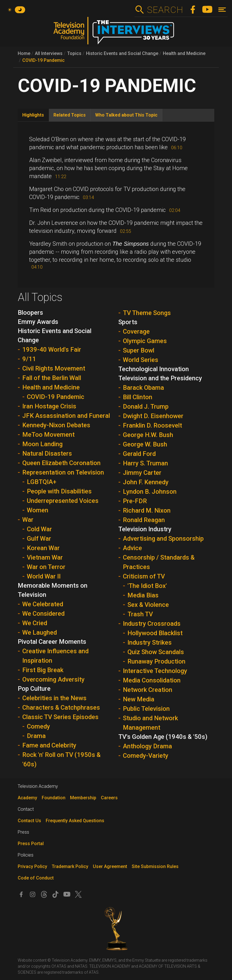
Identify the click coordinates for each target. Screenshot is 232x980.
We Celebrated (43, 604)
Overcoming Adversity (53, 679)
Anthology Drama (147, 746)
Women (38, 510)
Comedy (38, 726)
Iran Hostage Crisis (49, 406)
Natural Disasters (47, 453)
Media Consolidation (152, 680)
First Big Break (43, 670)
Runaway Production (156, 661)
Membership (83, 798)
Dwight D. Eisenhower (153, 416)
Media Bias (143, 595)
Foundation (54, 798)
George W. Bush (145, 444)
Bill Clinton (138, 397)
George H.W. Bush (148, 435)
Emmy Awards (38, 322)
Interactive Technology (155, 671)
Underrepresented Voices (63, 501)
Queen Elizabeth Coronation (61, 463)
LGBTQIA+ (42, 482)
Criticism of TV (144, 576)
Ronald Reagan (144, 520)
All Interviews (49, 53)
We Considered (43, 614)
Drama (36, 736)
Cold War (39, 529)
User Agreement (110, 866)
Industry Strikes (150, 642)
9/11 (29, 359)
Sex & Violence (148, 605)
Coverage (136, 331)
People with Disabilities (59, 491)
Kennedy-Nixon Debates (56, 425)
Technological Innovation (154, 369)
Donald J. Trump (146, 407)
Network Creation (148, 690)
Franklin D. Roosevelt (152, 425)
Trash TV (140, 614)
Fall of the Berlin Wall (52, 378)
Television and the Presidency (160, 378)
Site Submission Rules (155, 866)
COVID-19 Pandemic (43, 60)
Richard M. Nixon (147, 510)
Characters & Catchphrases (61, 708)
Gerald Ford (139, 454)
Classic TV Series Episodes (60, 717)
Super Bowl (139, 350)
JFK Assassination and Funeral (66, 416)
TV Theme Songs (147, 313)
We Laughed (40, 632)
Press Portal (31, 844)
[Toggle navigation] (222, 10)
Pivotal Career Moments (52, 642)
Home (24, 53)
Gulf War (39, 539)
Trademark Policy (70, 866)
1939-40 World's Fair (52, 350)
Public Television (146, 709)
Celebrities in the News (54, 698)
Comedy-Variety (146, 756)
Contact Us (29, 821)
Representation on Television (63, 472)
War (28, 520)
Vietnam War (45, 557)
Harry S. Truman (145, 463)
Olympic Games (145, 341)
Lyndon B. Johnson (150, 492)
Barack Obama (143, 388)
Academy (27, 798)
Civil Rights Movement (54, 368)
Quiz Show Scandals (156, 652)
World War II (44, 576)
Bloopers (30, 313)
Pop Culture (34, 689)
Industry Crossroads (152, 624)
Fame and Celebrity (49, 745)
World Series (141, 360)
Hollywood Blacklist (155, 633)
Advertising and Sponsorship (163, 539)
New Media (139, 699)
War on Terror (46, 567)
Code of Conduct (36, 878)
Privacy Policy (32, 866)
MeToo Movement (48, 435)
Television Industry (145, 529)
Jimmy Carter (142, 473)
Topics (74, 53)
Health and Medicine (184, 53)
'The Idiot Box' (147, 586)
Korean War (43, 548)
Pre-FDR (135, 501)
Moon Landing (42, 444)
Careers (109, 798)
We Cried (35, 623)
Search (165, 10)
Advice (132, 548)
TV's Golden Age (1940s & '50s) (163, 737)
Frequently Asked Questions (75, 821)
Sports (128, 322)
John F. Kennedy (146, 482)
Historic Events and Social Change (122, 53)
